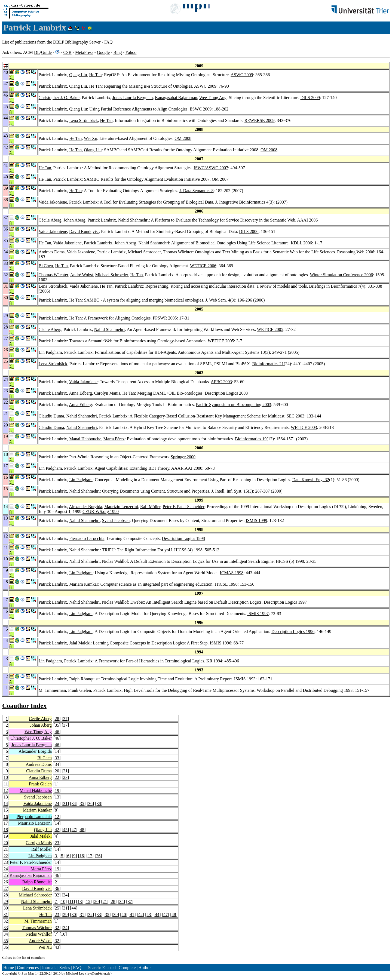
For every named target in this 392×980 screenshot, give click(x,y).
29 (6, 901)
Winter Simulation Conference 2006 (341, 275)
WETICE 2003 (304, 427)
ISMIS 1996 (221, 643)
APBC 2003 (221, 382)
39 (115, 915)
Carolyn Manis (107, 393)
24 (57, 804)
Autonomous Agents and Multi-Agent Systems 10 (221, 352)
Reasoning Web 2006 (356, 252)
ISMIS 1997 (258, 614)
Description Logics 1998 (183, 538)
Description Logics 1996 (293, 632)
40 (124, 915)
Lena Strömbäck (83, 120)
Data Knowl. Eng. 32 (311, 480)
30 (6, 908)
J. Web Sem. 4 (218, 300)
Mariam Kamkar (84, 584)
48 (82, 830)
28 (57, 719)
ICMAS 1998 (232, 573)
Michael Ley (75, 973)
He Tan (95, 75)
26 (98, 856)
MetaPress (84, 52)
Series (65, 968)
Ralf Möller (150, 507)
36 (90, 804)
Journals (49, 968)
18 (6, 830)
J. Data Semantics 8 (196, 191)
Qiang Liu (78, 75)
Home (9, 968)
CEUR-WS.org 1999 (101, 511)
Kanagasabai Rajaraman (176, 98)
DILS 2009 (310, 98)
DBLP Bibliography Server (77, 42)
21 (65, 771)
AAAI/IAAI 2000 (187, 468)
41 (132, 915)
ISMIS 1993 (245, 679)
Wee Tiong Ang (213, 98)
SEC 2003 (295, 416)
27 (6, 888)
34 (57, 764)
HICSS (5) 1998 (290, 561)
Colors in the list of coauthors (24, 958)
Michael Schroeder (144, 252)
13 (6, 797)
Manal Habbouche (85, 439)
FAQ (108, 42)
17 (6, 823)
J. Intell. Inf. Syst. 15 (229, 491)
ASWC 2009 (242, 75)
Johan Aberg (74, 220)
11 (6, 784)
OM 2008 (183, 138)
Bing (117, 52)
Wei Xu (91, 138)
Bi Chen (46, 266)
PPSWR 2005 (165, 318)
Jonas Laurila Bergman (133, 98)
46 (57, 732)
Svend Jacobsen (116, 520)
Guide (46, 52)
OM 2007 (220, 179)
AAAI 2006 (307, 220)
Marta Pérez (114, 439)
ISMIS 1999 (256, 520)
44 (74, 908)
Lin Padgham (50, 352)
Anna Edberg (80, 393)
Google (103, 52)
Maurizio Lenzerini (121, 507)
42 (57, 830)
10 (6, 777)
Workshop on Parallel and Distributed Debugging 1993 (305, 690)
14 (57, 751)
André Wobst (82, 275)
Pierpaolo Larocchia (87, 538)
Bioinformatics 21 (268, 364)
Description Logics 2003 (226, 393)
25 (6, 875)
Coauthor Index (24, 706)
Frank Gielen (79, 690)
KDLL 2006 (301, 243)
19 (57, 790)
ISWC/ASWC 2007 (211, 168)
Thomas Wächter (178, 252)
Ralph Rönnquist (84, 679)
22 (57, 777)
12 (6, 790)
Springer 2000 (183, 457)
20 (57, 771)
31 (65, 804)
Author (145, 968)
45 (65, 830)
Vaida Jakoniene (53, 202)
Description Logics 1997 (285, 602)
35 (57, 725)
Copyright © (11, 973)
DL (37, 52)
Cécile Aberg (50, 220)
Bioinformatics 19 (251, 439)
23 (65, 777)
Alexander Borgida (85, 507)
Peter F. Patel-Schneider (184, 507)
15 (6, 810)
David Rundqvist (84, 231)
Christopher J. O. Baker (59, 98)
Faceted (109, 968)
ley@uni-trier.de (98, 973)
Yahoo (131, 52)
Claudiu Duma (51, 416)
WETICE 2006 (203, 266)
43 (149, 915)
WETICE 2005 (270, 329)
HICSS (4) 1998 (188, 550)
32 (57, 895)
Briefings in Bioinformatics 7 (335, 286)
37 (65, 719)
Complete (127, 968)
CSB (67, 52)
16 (6, 817)
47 (74, 830)
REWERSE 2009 (260, 120)
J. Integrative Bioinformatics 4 (242, 202)
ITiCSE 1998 (226, 584)
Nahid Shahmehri (133, 220)
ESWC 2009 (201, 109)
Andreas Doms (52, 252)
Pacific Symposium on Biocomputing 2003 (234, 405)
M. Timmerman (52, 690)
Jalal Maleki (80, 643)
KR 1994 (214, 661)
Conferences (28, 968)
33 (57, 758)
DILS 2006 (249, 231)
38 (99, 804)
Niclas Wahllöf (115, 561)
